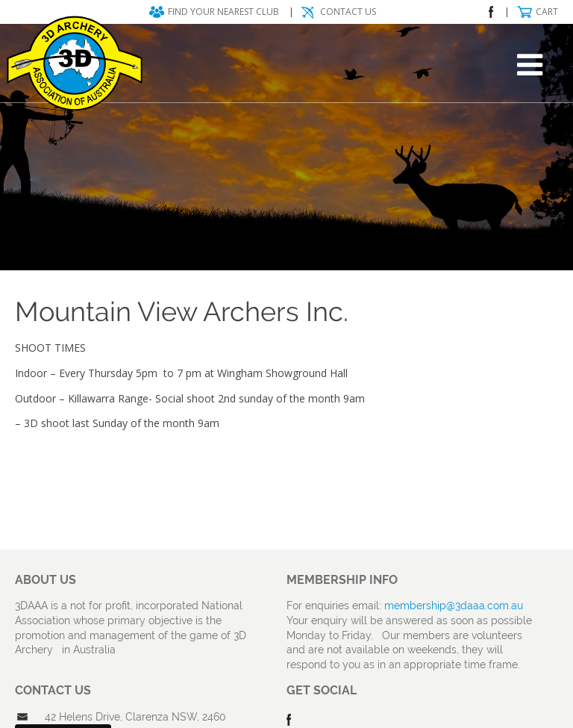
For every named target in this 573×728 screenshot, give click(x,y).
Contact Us (348, 12)
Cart (547, 12)
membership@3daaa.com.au (454, 606)
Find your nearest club (223, 12)
